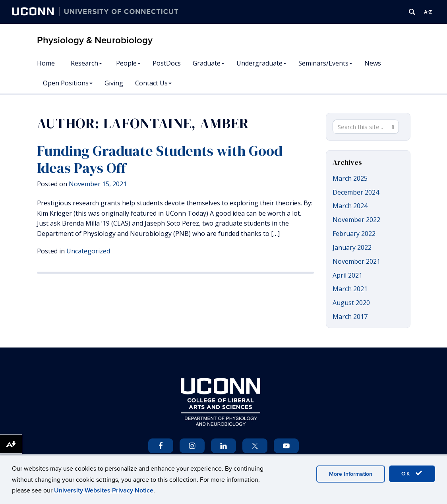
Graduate (209, 63)
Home (46, 63)
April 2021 (347, 275)
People (128, 63)
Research (86, 63)
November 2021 (356, 261)
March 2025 (350, 178)
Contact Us (153, 83)
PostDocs (167, 63)
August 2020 (351, 303)
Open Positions (68, 83)
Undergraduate (261, 63)
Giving (114, 83)
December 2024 (356, 192)
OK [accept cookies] (412, 473)
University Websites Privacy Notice (104, 490)
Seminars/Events (325, 63)
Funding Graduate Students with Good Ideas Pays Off (160, 159)
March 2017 (350, 317)
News (373, 63)
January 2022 (352, 247)
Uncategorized (88, 251)
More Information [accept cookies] (351, 474)
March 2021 (350, 289)
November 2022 (356, 220)
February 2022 (354, 234)
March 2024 (350, 206)
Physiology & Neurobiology (95, 40)
